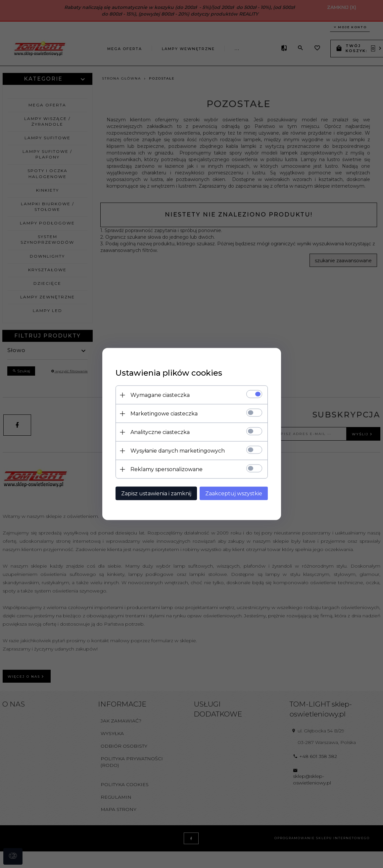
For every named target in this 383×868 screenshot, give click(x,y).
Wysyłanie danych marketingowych (178, 451)
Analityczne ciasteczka (160, 432)
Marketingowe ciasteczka (164, 414)
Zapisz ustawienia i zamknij (156, 494)
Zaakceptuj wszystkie (234, 494)
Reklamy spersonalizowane (167, 469)
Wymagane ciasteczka (160, 395)
